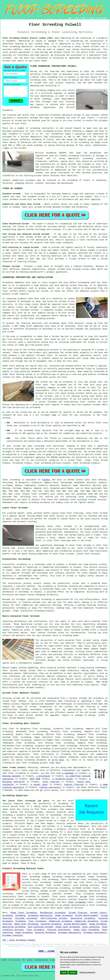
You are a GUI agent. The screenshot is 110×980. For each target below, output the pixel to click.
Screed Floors (98, 913)
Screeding (8, 916)
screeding (35, 128)
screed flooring (79, 285)
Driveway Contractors (95, 933)
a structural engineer (51, 93)
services (102, 500)
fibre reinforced (89, 240)
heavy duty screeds (32, 207)
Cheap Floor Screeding (24, 913)
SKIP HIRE (35, 779)
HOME (70, 18)
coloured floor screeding (72, 891)
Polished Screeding (26, 918)
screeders (31, 180)
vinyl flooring (51, 782)
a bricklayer (43, 776)
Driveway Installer (13, 935)
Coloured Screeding (51, 924)
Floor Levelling (91, 927)
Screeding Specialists (40, 916)
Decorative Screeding (83, 918)
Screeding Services (42, 960)
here (62, 760)
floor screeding (11, 47)
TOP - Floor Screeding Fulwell (19, 940)
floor (25, 877)
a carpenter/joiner (63, 779)
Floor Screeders (35, 930)
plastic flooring (74, 785)
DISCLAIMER (102, 18)
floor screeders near (52, 809)
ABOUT (84, 18)
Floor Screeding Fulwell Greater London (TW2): (28, 38)
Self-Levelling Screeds (54, 918)
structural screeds (32, 885)
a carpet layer (39, 785)
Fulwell (46, 480)
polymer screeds (56, 269)
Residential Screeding (53, 913)
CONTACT (92, 18)
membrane (94, 339)
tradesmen (8, 790)
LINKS (77, 18)
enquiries (29, 790)
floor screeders (40, 494)
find (11, 729)
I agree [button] (64, 973)
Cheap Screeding (64, 916)
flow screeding (50, 880)
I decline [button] (73, 973)
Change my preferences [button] (87, 973)
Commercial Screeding (60, 921)
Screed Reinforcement (87, 916)
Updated (30, 960)
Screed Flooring (78, 913)
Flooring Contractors (59, 930)
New (24, 960)
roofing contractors (50, 787)
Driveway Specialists (70, 933)
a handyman (68, 773)
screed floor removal (14, 701)
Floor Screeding (37, 921)
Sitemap (4, 960)
